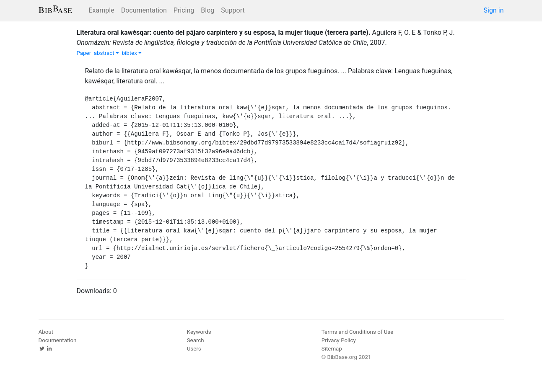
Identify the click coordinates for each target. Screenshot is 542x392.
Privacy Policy (339, 340)
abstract (106, 53)
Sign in (494, 10)
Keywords (199, 332)
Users (194, 349)
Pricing (184, 10)
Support (233, 10)
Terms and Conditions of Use (357, 332)
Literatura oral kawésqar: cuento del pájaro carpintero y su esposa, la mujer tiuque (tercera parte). (224, 32)
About (46, 332)
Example (102, 10)
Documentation (144, 10)
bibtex (132, 53)
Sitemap (332, 349)
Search (196, 340)
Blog (207, 10)
